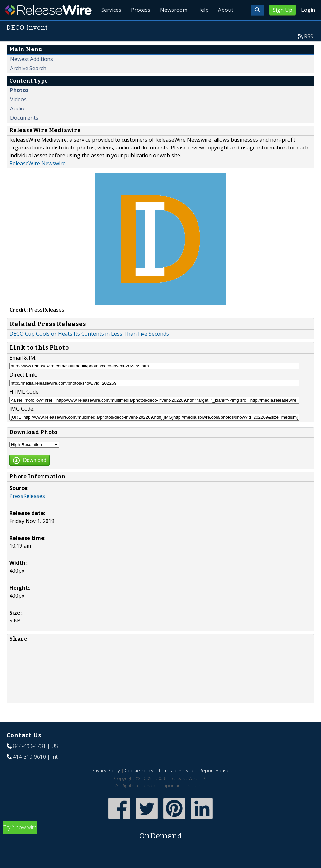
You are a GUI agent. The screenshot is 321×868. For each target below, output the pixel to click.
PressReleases (27, 511)
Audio (17, 124)
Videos (18, 114)
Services (108, 26)
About (225, 26)
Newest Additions (32, 74)
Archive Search (28, 83)
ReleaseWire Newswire (38, 178)
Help (202, 26)
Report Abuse (215, 786)
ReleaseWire (48, 10)
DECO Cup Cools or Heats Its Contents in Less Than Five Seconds (89, 349)
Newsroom (172, 26)
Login (308, 10)
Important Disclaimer (183, 801)
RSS (309, 51)
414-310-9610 (29, 772)
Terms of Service (176, 786)
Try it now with (160, 848)
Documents (24, 133)
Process (138, 26)
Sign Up (283, 10)
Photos (19, 105)
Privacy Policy (106, 786)
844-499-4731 (29, 761)
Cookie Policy (139, 786)
